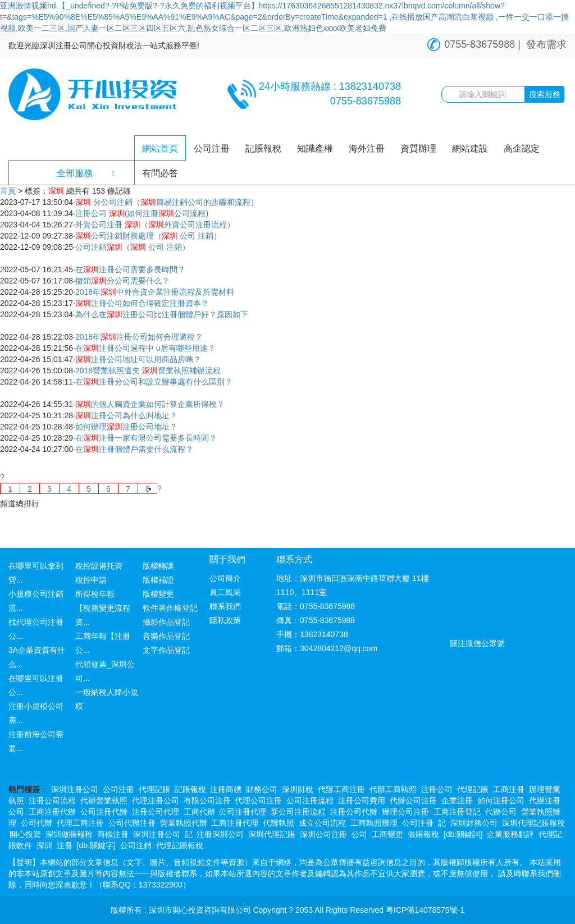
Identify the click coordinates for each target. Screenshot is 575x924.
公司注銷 (136, 845)
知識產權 (315, 148)
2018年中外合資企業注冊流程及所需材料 (155, 292)
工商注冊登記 (457, 812)
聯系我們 (225, 606)
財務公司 (262, 789)
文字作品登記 (166, 650)
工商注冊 (509, 789)
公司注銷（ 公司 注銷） (133, 247)
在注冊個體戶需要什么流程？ (134, 449)
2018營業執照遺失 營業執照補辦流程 (148, 370)
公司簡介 (225, 578)
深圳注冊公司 (75, 789)
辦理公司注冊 (405, 812)
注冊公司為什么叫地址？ (126, 415)
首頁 (8, 191)
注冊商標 (226, 789)
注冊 (65, 845)
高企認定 (522, 148)
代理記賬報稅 (180, 845)
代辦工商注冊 (341, 789)
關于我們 (227, 559)
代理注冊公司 (156, 801)
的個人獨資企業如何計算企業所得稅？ (150, 404)
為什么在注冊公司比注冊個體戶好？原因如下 (162, 314)
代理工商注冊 (80, 823)
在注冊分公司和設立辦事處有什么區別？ (154, 382)
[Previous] (2, 477)
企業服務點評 (510, 834)
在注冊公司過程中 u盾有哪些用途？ (145, 348)
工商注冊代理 (235, 823)
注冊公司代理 (156, 812)
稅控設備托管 (99, 566)
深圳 (44, 845)
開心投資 (25, 834)
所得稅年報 (95, 594)
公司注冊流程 (310, 801)
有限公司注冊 (207, 801)
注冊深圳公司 (220, 834)
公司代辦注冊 (132, 823)
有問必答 (160, 173)
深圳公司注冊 (323, 834)
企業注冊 (457, 801)
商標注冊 (113, 834)
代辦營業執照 (104, 801)
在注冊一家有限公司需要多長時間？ (146, 438)
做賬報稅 (423, 834)
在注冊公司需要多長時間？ (130, 269)
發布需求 (546, 44)
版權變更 (158, 594)
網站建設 (470, 148)
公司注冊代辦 (104, 812)
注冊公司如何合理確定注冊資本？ (142, 303)
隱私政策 (225, 620)
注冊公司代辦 (354, 812)
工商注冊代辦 (52, 812)
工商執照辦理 (374, 823)
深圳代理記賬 (272, 834)
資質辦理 (418, 148)
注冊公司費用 (362, 801)
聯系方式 (294, 559)
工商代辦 (199, 812)
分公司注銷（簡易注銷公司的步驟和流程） (167, 202)
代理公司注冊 (258, 801)
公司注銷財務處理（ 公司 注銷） (148, 236)
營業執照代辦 (184, 823)
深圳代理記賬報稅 (533, 823)
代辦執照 (279, 823)
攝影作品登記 (166, 622)
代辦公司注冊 (413, 801)
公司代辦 (36, 823)
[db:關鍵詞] (463, 834)
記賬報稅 (263, 148)
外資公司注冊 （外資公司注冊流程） (155, 225)
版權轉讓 (158, 566)
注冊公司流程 (52, 801)
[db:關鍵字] (96, 845)
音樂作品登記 (166, 636)
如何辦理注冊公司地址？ (126, 427)
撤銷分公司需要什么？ (122, 281)
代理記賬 (154, 789)
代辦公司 (501, 812)
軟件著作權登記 (170, 608)
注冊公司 (437, 789)
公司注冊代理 (243, 812)
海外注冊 (367, 148)
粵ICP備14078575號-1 (425, 910)
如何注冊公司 (501, 801)
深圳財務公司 (474, 823)
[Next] (159, 488)
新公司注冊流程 (298, 812)
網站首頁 (160, 148)
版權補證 (158, 580)
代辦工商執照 (393, 789)
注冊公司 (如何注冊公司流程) (142, 213)
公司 (359, 834)
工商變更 (387, 834)
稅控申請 (91, 580)
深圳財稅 (298, 789)
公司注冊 (212, 148)
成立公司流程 (322, 823)
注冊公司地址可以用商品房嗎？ (138, 359)
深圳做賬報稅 (69, 834)
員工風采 (225, 592)
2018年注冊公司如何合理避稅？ (139, 337)
